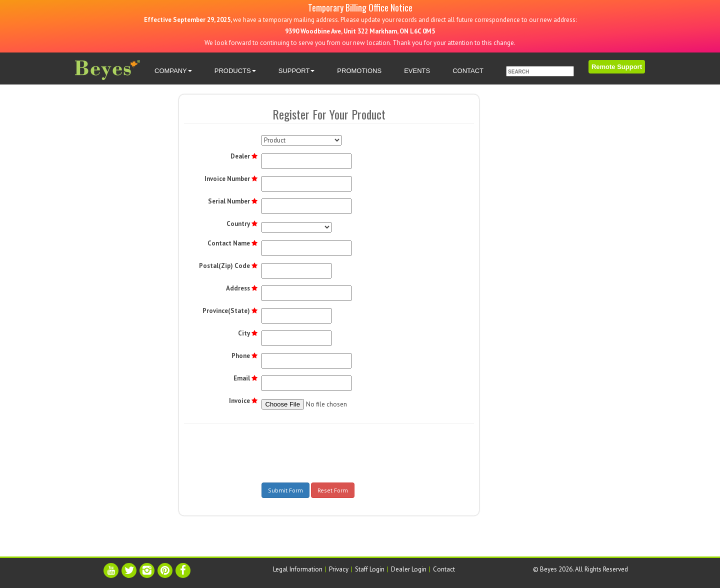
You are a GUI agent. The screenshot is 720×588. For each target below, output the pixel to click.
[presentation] (337, 450)
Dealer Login (409, 569)
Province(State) (226, 311)
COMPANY (173, 71)
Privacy (339, 569)
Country (238, 224)
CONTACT (468, 71)
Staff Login (370, 569)
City (244, 333)
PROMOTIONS (359, 71)
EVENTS (417, 71)
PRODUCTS (235, 71)
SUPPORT (297, 71)
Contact (444, 569)
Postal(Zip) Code (224, 266)
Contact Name (229, 243)
